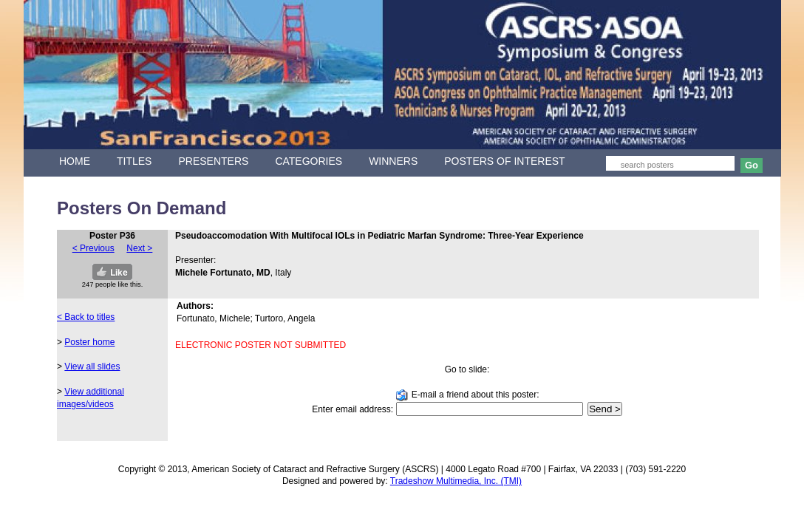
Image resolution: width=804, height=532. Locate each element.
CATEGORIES (309, 161)
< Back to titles (86, 317)
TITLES (134, 161)
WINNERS (393, 161)
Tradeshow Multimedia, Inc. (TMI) (456, 481)
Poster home (89, 342)
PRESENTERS (213, 161)
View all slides (92, 366)
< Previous (93, 248)
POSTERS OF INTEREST (504, 161)
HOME (75, 161)
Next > (139, 248)
